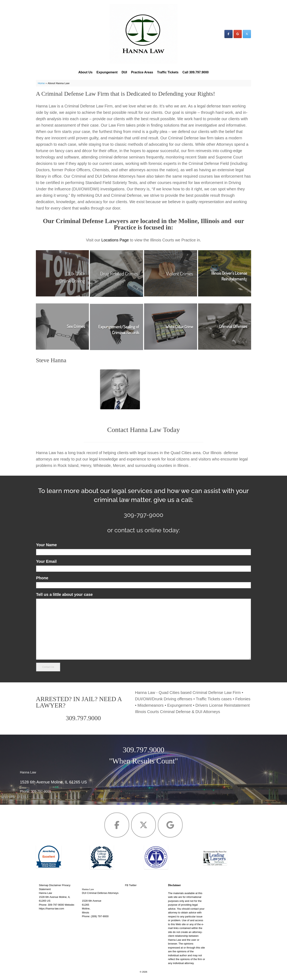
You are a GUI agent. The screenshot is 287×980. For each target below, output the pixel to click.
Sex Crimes (76, 326)
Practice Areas (142, 72)
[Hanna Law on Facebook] (229, 34)
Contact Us (48, 667)
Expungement (107, 72)
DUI (124, 72)
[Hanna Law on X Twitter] (247, 34)
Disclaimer (55, 885)
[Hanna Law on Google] (238, 34)
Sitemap (44, 885)
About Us (85, 72)
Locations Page (115, 240)
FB (127, 885)
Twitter (133, 885)
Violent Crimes (180, 274)
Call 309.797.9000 (196, 72)
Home (41, 83)
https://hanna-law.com (51, 909)
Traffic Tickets (168, 72)
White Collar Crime (179, 327)
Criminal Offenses (233, 326)
